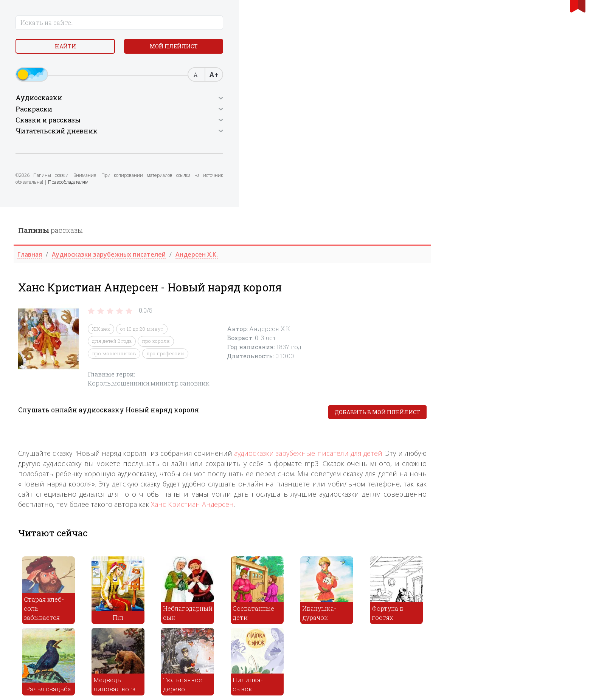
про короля (304, 134)
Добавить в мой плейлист (526, 205)
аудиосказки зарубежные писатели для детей (456, 246)
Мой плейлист (100, 49)
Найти (39, 49)
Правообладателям (71, 191)
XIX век (249, 122)
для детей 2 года (260, 134)
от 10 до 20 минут (290, 122)
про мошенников (262, 146)
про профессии (314, 146)
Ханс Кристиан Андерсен (341, 297)
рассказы (199, 23)
